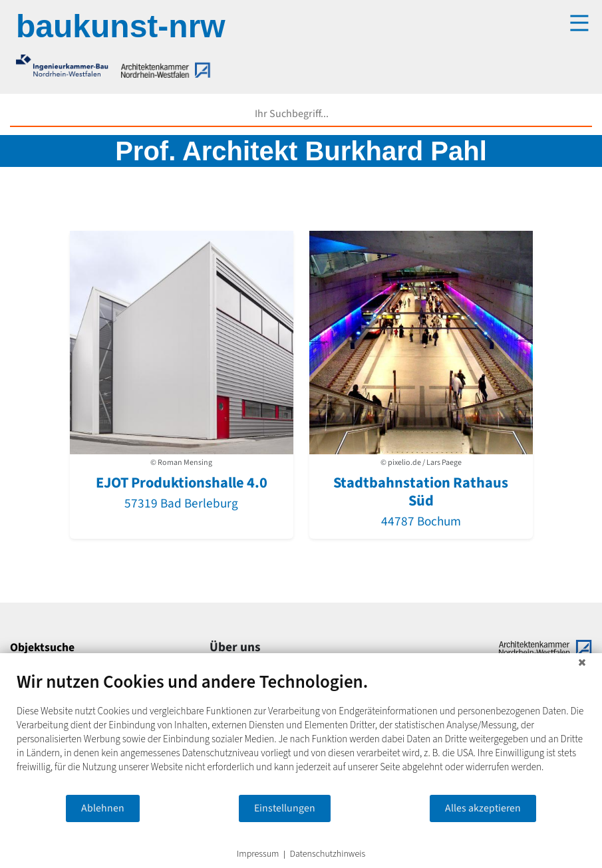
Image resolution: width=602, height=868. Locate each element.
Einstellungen (285, 808)
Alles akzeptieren (483, 808)
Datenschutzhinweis (327, 854)
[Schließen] (582, 663)
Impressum (258, 854)
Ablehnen (103, 808)
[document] (301, 732)
